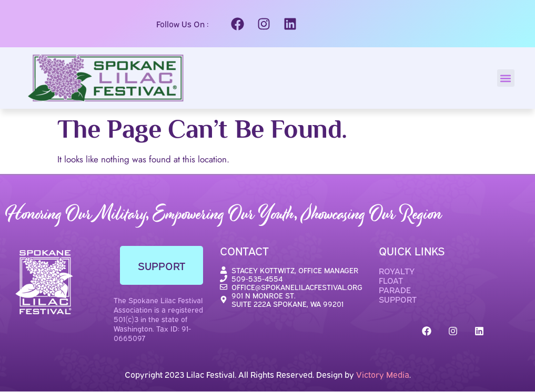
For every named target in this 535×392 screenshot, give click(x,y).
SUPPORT (398, 299)
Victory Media (383, 374)
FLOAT (391, 280)
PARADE (395, 290)
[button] (506, 78)
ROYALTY (397, 271)
